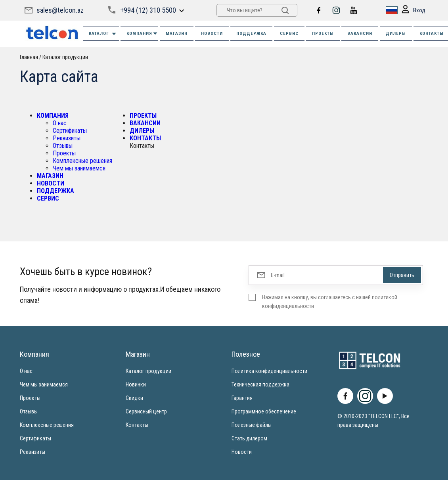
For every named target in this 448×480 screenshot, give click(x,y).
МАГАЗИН (177, 33)
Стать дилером (249, 438)
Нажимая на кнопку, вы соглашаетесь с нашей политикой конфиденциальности (330, 302)
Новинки (136, 384)
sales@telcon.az (60, 10)
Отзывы (63, 146)
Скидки (134, 398)
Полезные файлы (252, 425)
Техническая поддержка (260, 384)
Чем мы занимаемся (79, 168)
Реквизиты (67, 138)
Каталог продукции (65, 57)
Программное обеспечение (264, 411)
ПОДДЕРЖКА (251, 33)
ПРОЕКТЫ (323, 33)
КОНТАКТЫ (145, 138)
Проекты (64, 153)
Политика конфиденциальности (269, 371)
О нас (60, 123)
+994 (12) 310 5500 (148, 10)
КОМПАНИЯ (142, 33)
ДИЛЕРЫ (396, 33)
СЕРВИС (289, 33)
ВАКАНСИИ (360, 33)
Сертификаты (70, 131)
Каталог (103, 34)
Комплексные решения (82, 161)
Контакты (137, 425)
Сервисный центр (146, 411)
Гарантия (242, 398)
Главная (29, 57)
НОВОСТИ (212, 33)
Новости (242, 452)
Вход (414, 11)
